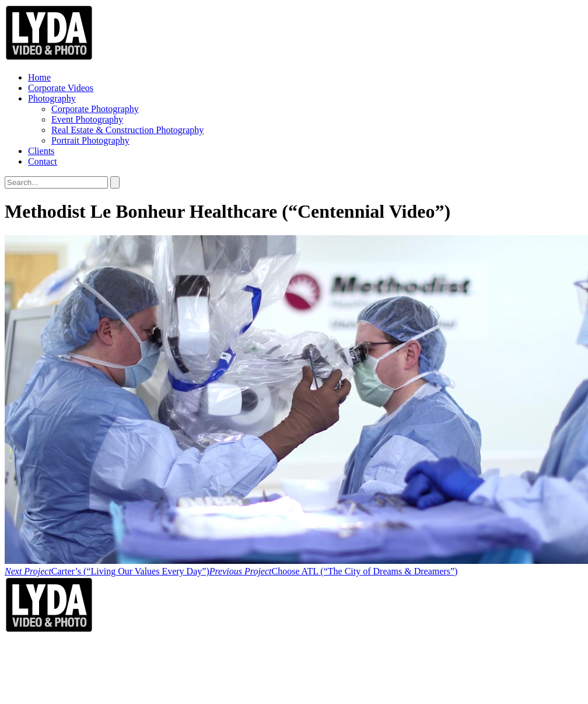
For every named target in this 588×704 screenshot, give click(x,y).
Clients (41, 151)
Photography (52, 98)
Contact (43, 161)
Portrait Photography (90, 140)
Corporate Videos (61, 88)
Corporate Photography (95, 109)
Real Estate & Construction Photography (127, 130)
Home (39, 77)
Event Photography (87, 119)
